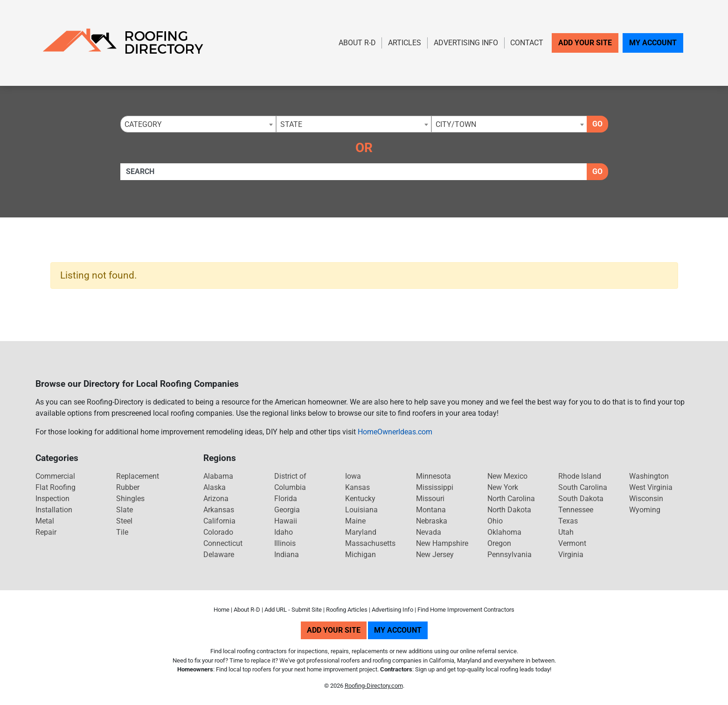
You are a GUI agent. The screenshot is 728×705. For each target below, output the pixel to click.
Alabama (218, 476)
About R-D (357, 43)
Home (222, 610)
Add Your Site (585, 43)
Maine (355, 521)
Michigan (361, 555)
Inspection (52, 499)
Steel (124, 521)
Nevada (429, 532)
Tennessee (576, 510)
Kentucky (360, 499)
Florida (286, 499)
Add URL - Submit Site (293, 610)
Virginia (571, 555)
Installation (54, 510)
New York (503, 487)
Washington (649, 476)
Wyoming (645, 510)
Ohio (495, 521)
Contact (527, 43)
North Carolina (511, 499)
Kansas (357, 487)
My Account (653, 43)
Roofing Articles (347, 610)
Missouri (430, 499)
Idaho (284, 532)
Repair (46, 532)
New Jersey (435, 555)
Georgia (287, 510)
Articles (405, 43)
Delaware (219, 555)
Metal (45, 521)
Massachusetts (370, 543)
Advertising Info (466, 43)
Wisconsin (646, 499)
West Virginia (651, 487)
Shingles (130, 499)
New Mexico (507, 476)
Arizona (216, 499)
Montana (431, 510)
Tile (122, 532)
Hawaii (286, 521)
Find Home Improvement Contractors (466, 610)
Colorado (218, 532)
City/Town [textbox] (456, 124)
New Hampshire (442, 543)
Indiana (287, 555)
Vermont (572, 543)
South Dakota (581, 499)
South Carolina (583, 487)
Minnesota (433, 476)
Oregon (499, 543)
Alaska (215, 487)
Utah (566, 532)
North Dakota (509, 510)
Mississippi (435, 487)
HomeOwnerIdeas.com (395, 432)
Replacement (138, 476)
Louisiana (361, 510)
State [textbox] (291, 124)
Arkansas (219, 510)
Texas (568, 521)
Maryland (361, 532)
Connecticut (223, 543)
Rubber (128, 487)
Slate (125, 510)
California (219, 521)
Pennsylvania (510, 555)
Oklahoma (504, 532)
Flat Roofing (55, 487)
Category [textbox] (143, 124)
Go (597, 124)
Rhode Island (580, 476)
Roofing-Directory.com (374, 686)
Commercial (55, 476)
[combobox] (198, 124)
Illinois (285, 543)
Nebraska (432, 521)
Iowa (353, 476)
